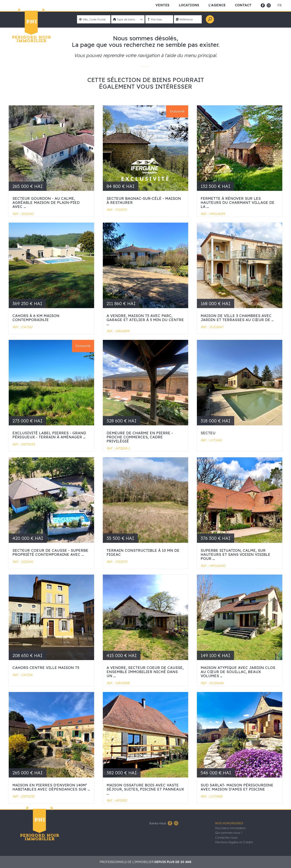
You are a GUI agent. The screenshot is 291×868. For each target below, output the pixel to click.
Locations (189, 5)
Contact (243, 5)
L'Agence (217, 5)
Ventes (162, 5)
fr (279, 5)
